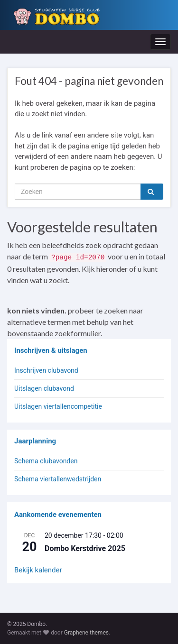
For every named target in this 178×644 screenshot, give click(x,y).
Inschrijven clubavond (46, 370)
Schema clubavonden (46, 461)
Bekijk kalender (38, 570)
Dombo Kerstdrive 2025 (85, 548)
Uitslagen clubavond (44, 388)
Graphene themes (86, 633)
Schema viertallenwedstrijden (58, 479)
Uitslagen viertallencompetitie (58, 406)
